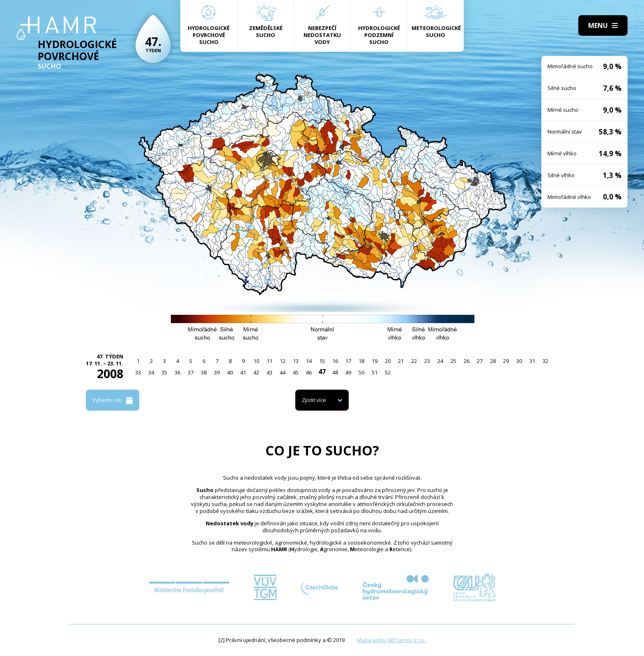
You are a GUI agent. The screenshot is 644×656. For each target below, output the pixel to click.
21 (401, 361)
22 (414, 361)
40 (230, 372)
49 (348, 372)
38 (204, 372)
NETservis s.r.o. (407, 640)
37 (191, 372)
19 (375, 361)
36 (177, 372)
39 (217, 372)
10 (256, 361)
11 (269, 361)
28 (493, 361)
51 (375, 372)
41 (243, 372)
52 (388, 372)
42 (256, 372)
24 (440, 361)
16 (335, 361)
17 (348, 361)
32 (545, 361)
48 (335, 372)
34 (151, 372)
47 (322, 372)
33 (138, 372)
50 (361, 372)
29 (506, 361)
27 (480, 361)
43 (269, 372)
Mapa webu (372, 640)
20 (388, 361)
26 (467, 361)
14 (309, 361)
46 (309, 372)
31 (532, 361)
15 (322, 361)
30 (519, 361)
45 (296, 372)
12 (283, 361)
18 (361, 361)
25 (453, 361)
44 (283, 372)
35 (164, 372)
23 (427, 361)
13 (296, 361)
